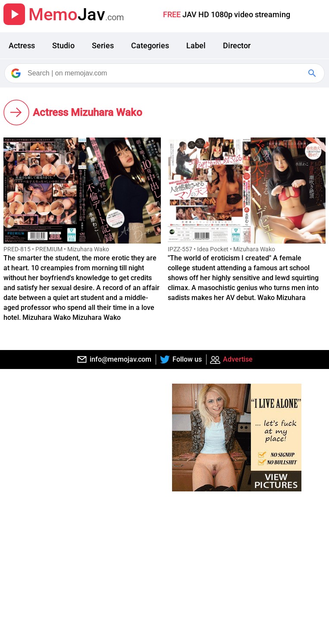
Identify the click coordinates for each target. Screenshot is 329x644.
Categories (150, 45)
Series (103, 45)
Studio (63, 45)
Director (237, 45)
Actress (22, 45)
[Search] (165, 73)
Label (196, 45)
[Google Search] (313, 73)
